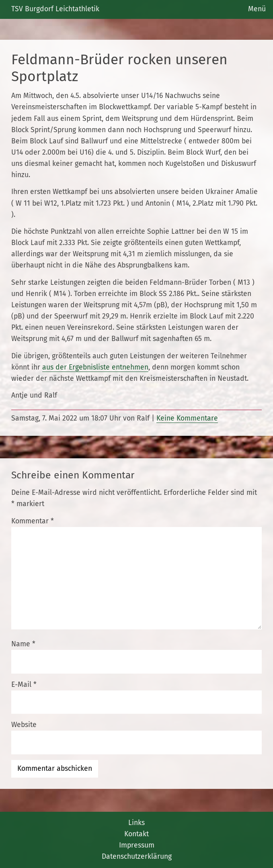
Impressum (137, 845)
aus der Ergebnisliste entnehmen (95, 367)
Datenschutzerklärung (137, 857)
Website (24, 725)
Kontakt (136, 834)
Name (23, 644)
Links (136, 823)
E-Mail (24, 685)
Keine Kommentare (187, 418)
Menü (257, 9)
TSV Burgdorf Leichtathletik (55, 9)
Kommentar (33, 521)
